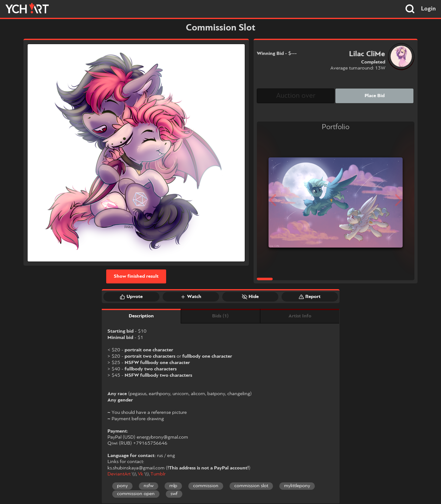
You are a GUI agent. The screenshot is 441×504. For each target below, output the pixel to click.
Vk (141, 474)
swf (174, 494)
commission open (136, 494)
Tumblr (158, 474)
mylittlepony (297, 486)
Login (428, 9)
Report (310, 297)
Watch (191, 297)
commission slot (251, 486)
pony (122, 486)
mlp (173, 486)
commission (206, 486)
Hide (250, 297)
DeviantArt (119, 474)
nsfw (149, 486)
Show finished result (136, 276)
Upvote (131, 297)
